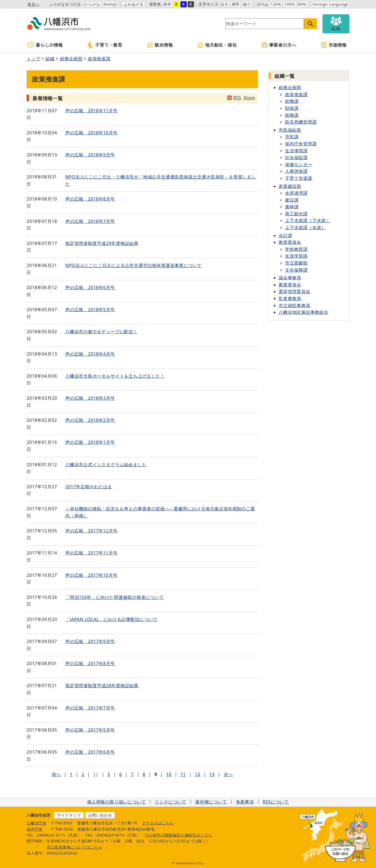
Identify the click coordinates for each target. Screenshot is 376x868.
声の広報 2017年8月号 (90, 663)
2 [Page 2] (83, 774)
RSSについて (276, 802)
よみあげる (134, 4)
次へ (228, 774)
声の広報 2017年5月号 (90, 730)
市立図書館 (296, 263)
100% (290, 4)
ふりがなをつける (65, 4)
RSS (237, 98)
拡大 (225, 4)
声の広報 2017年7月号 (90, 708)
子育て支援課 (299, 178)
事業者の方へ (279, 45)
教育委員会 (290, 242)
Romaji (110, 4)
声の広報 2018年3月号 (90, 398)
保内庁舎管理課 (301, 144)
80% (302, 4)
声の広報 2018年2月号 (90, 420)
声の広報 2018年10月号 (91, 133)
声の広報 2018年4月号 (90, 354)
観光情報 (160, 45)
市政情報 (334, 45)
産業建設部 (290, 186)
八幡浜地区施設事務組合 (304, 312)
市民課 (292, 137)
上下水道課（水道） (305, 227)
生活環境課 (296, 151)
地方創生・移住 (217, 45)
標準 (167, 4)
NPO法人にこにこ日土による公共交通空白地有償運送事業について (134, 265)
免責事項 (245, 802)
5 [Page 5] (109, 774)
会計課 (285, 236)
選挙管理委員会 (295, 291)
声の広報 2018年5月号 (90, 310)
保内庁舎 (35, 829)
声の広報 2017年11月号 (91, 553)
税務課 (292, 115)
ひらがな (92, 4)
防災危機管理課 (301, 122)
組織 (50, 59)
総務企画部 (71, 59)
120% (276, 4)
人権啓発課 (296, 171)
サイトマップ (69, 815)
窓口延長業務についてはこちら (75, 847)
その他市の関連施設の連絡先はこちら (179, 835)
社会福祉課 (296, 157)
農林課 (292, 207)
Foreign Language (331, 4)
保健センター (299, 164)
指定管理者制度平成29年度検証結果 (102, 243)
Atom (249, 98)
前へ (56, 774)
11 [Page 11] (183, 774)
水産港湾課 (296, 193)
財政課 (292, 108)
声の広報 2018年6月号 (90, 287)
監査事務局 (290, 298)
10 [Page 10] (169, 774)
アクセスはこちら (158, 823)
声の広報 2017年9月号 (90, 641)
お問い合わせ (100, 815)
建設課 (292, 200)
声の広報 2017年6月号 (90, 752)
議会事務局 (290, 278)
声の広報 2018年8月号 (90, 199)
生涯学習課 (296, 256)
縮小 (247, 4)
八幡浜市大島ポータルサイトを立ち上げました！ (115, 376)
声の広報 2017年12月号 (91, 531)
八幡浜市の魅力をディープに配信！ (102, 332)
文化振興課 (296, 270)
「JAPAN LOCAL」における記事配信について (111, 619)
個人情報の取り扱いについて (116, 802)
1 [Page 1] (71, 774)
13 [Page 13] (212, 774)
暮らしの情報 (45, 45)
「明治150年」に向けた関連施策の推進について (115, 597)
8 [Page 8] (144, 774)
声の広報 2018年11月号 (91, 111)
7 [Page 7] (132, 774)
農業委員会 (290, 285)
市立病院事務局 (295, 305)
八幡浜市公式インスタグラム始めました (106, 465)
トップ (33, 59)
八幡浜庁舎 (37, 823)
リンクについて (171, 802)
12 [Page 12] (198, 774)
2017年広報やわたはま (89, 487)
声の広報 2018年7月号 (90, 221)
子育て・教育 (105, 45)
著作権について (211, 802)
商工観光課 (296, 214)
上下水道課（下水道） (308, 220)
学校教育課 (296, 249)
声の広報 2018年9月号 (90, 155)
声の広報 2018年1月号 (90, 442)
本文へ (33, 4)
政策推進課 (99, 59)
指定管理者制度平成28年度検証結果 (102, 686)
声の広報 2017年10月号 (91, 575)
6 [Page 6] (120, 774)
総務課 (292, 101)
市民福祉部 (290, 130)
